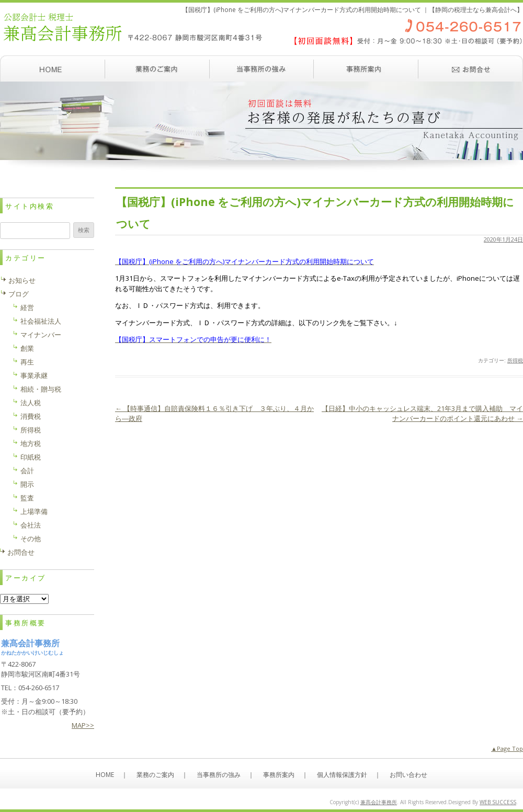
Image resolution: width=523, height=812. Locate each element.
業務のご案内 (157, 68)
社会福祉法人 (41, 321)
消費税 (31, 416)
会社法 (31, 525)
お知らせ (22, 280)
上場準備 (34, 511)
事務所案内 (366, 68)
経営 (27, 307)
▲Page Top (507, 748)
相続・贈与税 (41, 389)
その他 (31, 539)
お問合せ (21, 552)
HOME (105, 775)
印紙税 (31, 457)
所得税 (515, 360)
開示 (27, 484)
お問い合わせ (471, 68)
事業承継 (34, 375)
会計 (27, 471)
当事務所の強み (261, 68)
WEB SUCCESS (498, 802)
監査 (27, 498)
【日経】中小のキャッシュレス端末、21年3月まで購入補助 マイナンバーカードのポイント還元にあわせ (422, 414)
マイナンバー (41, 335)
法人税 (31, 403)
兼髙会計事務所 (379, 802)
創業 (27, 348)
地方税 (31, 443)
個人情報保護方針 (342, 775)
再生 (27, 362)
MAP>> (83, 725)
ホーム (52, 68)
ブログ (19, 294)
